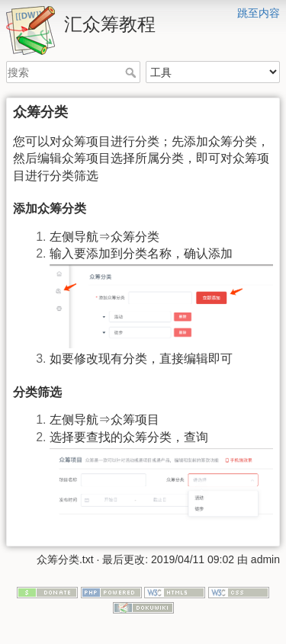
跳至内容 (259, 13)
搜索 (132, 72)
